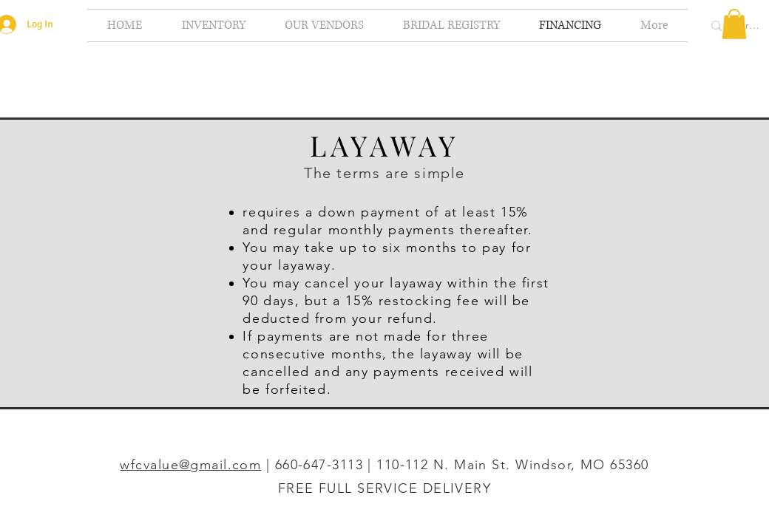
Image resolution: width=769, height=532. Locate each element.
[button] (734, 24)
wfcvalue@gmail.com (190, 465)
